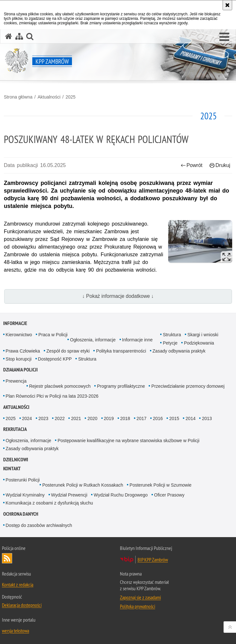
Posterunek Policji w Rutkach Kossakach (83, 485)
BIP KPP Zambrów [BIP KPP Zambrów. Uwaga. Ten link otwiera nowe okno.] (153, 560)
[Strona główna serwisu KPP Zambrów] (9, 36)
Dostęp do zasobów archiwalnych (39, 525)
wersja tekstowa (16, 631)
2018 (125, 418)
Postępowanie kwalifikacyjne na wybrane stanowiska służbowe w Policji (129, 441)
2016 (158, 418)
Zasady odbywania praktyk (179, 351)
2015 (174, 418)
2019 (109, 418)
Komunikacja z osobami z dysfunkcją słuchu (49, 503)
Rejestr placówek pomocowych (60, 386)
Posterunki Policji (23, 480)
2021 (76, 418)
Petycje (170, 343)
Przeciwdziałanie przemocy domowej (188, 386)
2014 (190, 418)
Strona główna (18, 97)
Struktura (172, 335)
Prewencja (16, 381)
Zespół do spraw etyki (68, 351)
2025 (71, 97)
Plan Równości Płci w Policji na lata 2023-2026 (52, 396)
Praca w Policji (53, 335)
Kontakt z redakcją (18, 584)
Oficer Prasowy (169, 495)
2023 (43, 418)
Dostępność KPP (55, 359)
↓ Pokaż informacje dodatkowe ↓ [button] (118, 296)
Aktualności (49, 97)
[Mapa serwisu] (19, 36)
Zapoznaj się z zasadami (140, 597)
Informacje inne (138, 340)
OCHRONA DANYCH (21, 514)
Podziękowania (199, 343)
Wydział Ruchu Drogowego (121, 495)
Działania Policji (20, 370)
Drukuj (220, 165)
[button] (224, 37)
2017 (142, 418)
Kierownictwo (19, 335)
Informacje (15, 323)
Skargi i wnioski (203, 335)
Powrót (192, 165)
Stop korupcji (19, 359)
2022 (60, 418)
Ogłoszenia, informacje (93, 340)
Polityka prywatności (138, 606)
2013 (207, 418)
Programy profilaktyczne (121, 386)
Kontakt (12, 469)
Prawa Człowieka (23, 351)
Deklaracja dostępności (22, 605)
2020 (92, 418)
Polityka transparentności (121, 351)
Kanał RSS (7, 558)
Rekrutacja (15, 429)
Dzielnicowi (16, 460)
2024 (27, 418)
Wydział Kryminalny (25, 495)
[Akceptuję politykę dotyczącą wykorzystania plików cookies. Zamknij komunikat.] (227, 5)
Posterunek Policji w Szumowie (161, 485)
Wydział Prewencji (69, 495)
